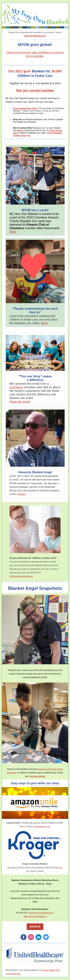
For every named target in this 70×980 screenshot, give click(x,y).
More (13, 232)
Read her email (20, 402)
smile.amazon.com (42, 826)
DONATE (35, 927)
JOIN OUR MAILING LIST (35, 36)
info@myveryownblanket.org (21, 576)
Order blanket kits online (25, 108)
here (60, 868)
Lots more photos (37, 776)
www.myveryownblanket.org (35, 916)
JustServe (16, 387)
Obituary (22, 494)
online (20, 130)
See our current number (35, 90)
